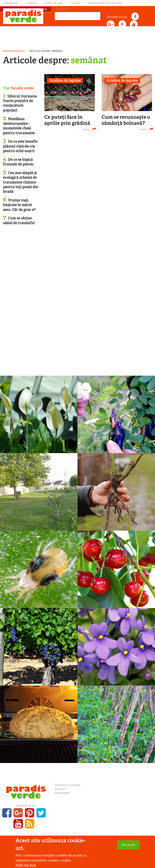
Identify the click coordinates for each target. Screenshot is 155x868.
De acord (128, 845)
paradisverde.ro (14, 51)
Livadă (31, 3)
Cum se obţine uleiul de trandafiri (19, 220)
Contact (60, 789)
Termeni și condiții (68, 785)
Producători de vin (105, 3)
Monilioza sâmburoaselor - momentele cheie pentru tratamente (19, 126)
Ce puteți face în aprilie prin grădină (67, 120)
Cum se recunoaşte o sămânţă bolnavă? (126, 120)
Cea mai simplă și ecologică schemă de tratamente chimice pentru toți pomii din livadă (21, 182)
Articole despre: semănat (46, 51)
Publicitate (62, 793)
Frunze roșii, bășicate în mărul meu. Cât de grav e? (19, 205)
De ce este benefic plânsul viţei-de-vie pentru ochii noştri (20, 146)
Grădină (11, 3)
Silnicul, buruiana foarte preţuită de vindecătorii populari (20, 103)
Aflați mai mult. (26, 865)
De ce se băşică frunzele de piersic (18, 162)
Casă (75, 3)
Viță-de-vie (54, 3)
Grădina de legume (65, 80)
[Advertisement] (77, 37)
